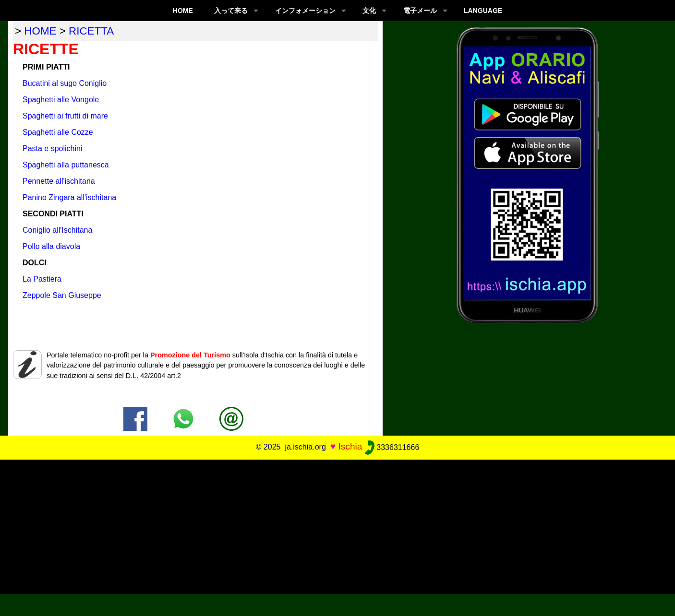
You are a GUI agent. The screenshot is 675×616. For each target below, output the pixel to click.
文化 (369, 11)
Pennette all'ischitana (59, 181)
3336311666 (392, 447)
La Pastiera (42, 279)
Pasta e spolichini (53, 148)
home (40, 31)
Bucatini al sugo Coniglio (65, 83)
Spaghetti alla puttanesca (66, 165)
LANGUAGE (483, 11)
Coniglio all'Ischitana (57, 230)
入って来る (231, 11)
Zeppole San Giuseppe (62, 295)
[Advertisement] (337, 527)
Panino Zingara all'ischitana (69, 197)
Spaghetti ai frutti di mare (65, 116)
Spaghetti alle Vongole (61, 100)
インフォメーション (305, 11)
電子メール (420, 11)
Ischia (350, 447)
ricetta (91, 31)
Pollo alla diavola (51, 246)
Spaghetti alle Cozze (58, 132)
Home (183, 11)
